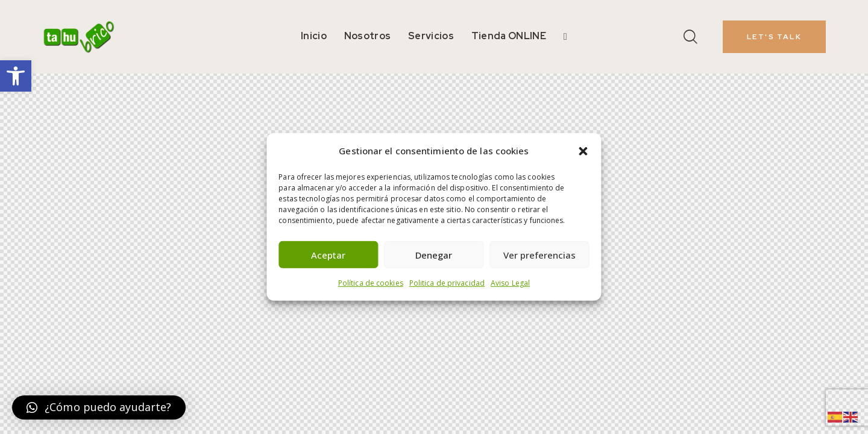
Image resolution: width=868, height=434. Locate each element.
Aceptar (328, 255)
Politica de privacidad (447, 283)
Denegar (434, 255)
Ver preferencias (539, 255)
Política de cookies (371, 283)
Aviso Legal (510, 283)
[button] (16, 76)
